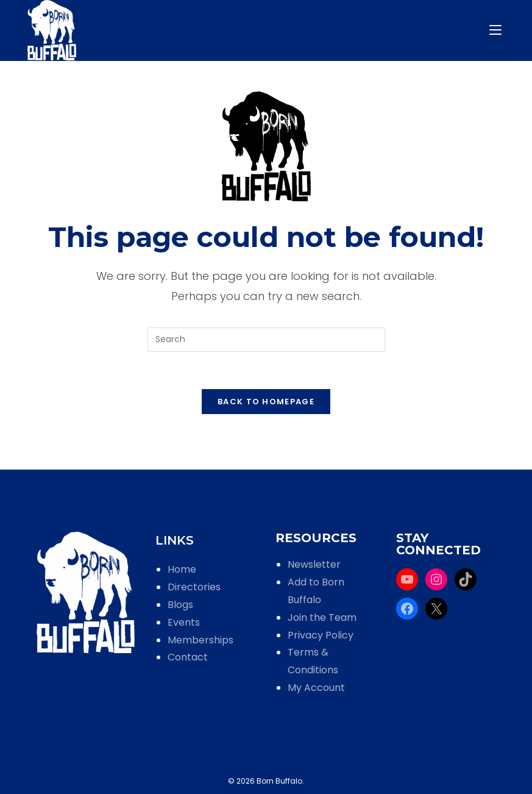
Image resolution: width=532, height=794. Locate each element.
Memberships (200, 640)
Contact (188, 657)
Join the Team (322, 617)
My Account (316, 688)
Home (182, 569)
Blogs (180, 605)
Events (184, 622)
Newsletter (314, 564)
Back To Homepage (266, 402)
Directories (194, 587)
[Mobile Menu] (497, 30)
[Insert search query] (266, 340)
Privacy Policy (321, 635)
